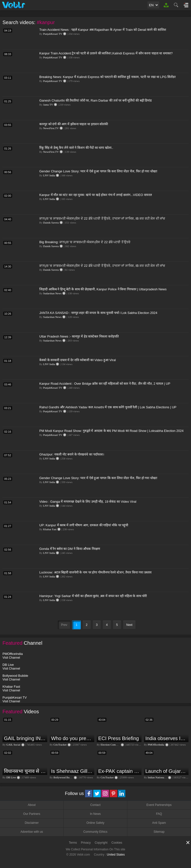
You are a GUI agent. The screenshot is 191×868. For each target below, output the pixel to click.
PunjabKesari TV (53, 34)
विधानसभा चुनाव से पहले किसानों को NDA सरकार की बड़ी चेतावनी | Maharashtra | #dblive (25, 771)
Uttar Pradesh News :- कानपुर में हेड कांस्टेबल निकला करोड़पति (79, 336)
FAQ (159, 814)
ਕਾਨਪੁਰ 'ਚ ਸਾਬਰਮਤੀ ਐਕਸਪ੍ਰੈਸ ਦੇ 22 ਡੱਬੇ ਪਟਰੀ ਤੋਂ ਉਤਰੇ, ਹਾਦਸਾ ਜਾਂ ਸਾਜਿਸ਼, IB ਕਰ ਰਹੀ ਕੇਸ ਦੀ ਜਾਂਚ (102, 218)
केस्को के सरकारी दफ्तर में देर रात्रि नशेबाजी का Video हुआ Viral (78, 360)
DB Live (11, 777)
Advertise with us (32, 832)
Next (129, 625)
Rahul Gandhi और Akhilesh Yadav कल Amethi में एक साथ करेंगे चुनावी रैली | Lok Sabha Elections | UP (108, 407)
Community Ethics (95, 832)
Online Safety (95, 823)
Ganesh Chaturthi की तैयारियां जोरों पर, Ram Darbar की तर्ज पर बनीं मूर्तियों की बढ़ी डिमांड (95, 100)
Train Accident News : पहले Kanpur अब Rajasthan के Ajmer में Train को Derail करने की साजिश (103, 30)
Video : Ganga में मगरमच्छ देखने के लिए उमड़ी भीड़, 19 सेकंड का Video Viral (88, 502)
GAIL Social (13, 745)
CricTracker (60, 745)
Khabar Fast (50, 529)
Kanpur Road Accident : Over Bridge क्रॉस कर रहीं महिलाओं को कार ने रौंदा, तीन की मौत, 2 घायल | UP (105, 384)
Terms (73, 843)
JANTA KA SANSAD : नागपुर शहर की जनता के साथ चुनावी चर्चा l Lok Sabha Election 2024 (98, 313)
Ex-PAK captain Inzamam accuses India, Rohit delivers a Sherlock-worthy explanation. (119, 771)
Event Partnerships (159, 805)
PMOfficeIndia (156, 745)
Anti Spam (159, 823)
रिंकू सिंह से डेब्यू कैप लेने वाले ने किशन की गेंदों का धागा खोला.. (76, 148)
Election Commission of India (117, 745)
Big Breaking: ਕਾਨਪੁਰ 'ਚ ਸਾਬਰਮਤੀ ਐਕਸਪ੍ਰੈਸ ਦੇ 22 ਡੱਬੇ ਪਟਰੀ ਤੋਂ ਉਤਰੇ (85, 242)
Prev (64, 625)
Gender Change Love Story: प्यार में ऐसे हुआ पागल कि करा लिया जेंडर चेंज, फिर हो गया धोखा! (98, 171)
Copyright (101, 843)
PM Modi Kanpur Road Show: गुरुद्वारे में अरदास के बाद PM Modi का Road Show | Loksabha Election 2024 (111, 431)
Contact (95, 805)
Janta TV (48, 105)
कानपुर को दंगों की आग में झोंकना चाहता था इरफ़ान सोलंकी (74, 124)
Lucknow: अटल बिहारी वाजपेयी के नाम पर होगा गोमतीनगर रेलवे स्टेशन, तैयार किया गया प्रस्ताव (95, 572)
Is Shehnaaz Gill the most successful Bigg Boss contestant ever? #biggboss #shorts (72, 771)
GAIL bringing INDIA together (25, 738)
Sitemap (159, 832)
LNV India (49, 175)
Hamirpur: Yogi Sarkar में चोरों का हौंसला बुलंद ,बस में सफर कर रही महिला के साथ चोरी (93, 596)
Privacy (86, 843)
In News (95, 814)
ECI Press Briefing (119, 738)
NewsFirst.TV (51, 128)
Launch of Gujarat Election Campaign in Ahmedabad (167, 771)
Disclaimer (32, 823)
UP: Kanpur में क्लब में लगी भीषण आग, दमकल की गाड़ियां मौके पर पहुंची (84, 525)
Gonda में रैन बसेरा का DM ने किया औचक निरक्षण (70, 549)
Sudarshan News (52, 293)
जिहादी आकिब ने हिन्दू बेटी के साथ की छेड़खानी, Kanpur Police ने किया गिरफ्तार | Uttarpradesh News (103, 289)
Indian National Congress (162, 777)
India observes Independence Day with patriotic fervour (167, 738)
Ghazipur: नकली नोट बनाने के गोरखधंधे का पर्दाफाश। (72, 454)
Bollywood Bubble (64, 777)
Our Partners (32, 814)
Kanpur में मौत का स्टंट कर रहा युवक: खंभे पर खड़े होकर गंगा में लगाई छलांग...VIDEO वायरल (96, 195)
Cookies (117, 843)
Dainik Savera (51, 223)
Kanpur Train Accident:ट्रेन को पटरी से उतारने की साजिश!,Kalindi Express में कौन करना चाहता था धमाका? (106, 53)
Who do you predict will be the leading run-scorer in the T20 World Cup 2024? (72, 738)
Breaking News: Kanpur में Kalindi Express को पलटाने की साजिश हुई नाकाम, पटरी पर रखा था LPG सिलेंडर (107, 77)
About (32, 805)
